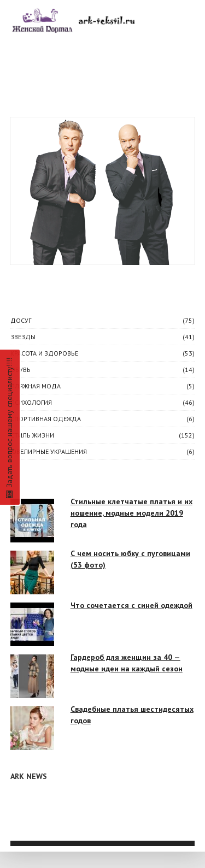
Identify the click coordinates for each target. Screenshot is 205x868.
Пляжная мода (36, 386)
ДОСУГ (21, 320)
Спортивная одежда (46, 419)
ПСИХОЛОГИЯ (31, 402)
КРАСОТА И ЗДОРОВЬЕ (44, 353)
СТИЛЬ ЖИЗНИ (32, 435)
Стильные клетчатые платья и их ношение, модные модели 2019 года (131, 513)
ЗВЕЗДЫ (23, 337)
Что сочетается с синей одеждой (131, 605)
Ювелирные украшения (49, 451)
